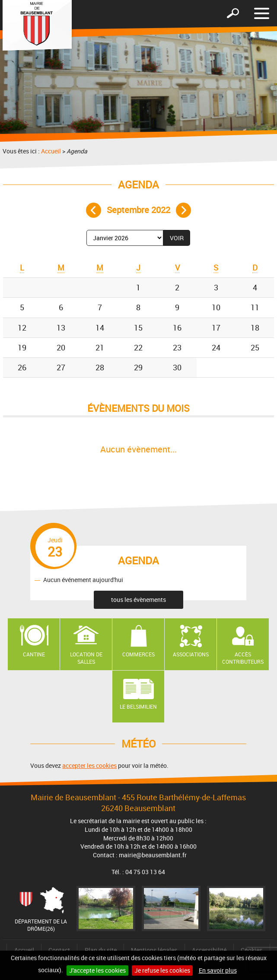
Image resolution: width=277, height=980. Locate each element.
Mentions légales (154, 950)
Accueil (51, 151)
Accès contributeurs (243, 658)
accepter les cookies (89, 765)
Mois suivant (183, 210)
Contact (59, 950)
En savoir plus (218, 970)
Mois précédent (94, 210)
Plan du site (101, 950)
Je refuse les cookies (162, 970)
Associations (191, 654)
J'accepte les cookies (97, 970)
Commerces (138, 654)
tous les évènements (138, 600)
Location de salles (86, 658)
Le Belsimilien (138, 706)
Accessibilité (209, 950)
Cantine (34, 654)
